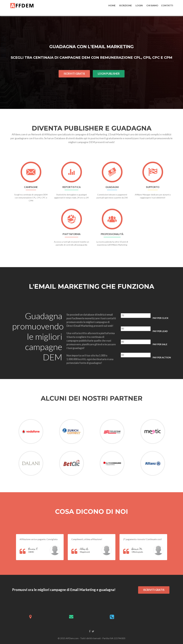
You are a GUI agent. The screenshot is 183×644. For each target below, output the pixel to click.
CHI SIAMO (152, 5)
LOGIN (140, 5)
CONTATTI (167, 5)
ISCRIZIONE (126, 5)
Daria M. (137, 549)
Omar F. (33, 549)
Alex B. (84, 549)
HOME (112, 5)
